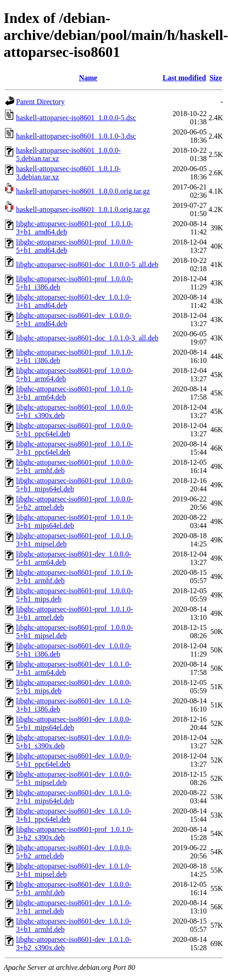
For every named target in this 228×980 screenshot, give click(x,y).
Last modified (184, 78)
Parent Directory (40, 102)
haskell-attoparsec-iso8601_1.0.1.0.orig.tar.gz (83, 209)
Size (216, 78)
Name (88, 78)
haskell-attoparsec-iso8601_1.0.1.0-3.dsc (76, 136)
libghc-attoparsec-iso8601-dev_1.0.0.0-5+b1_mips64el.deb (74, 723)
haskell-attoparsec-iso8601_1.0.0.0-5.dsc (76, 118)
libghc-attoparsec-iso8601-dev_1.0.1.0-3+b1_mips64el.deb (74, 797)
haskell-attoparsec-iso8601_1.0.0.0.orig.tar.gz (83, 191)
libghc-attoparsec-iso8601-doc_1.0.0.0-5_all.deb (87, 264)
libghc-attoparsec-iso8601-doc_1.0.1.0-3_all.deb (87, 338)
